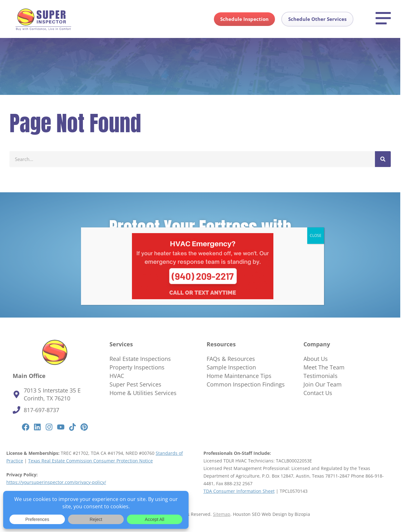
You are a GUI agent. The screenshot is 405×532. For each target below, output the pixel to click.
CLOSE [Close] (316, 235)
